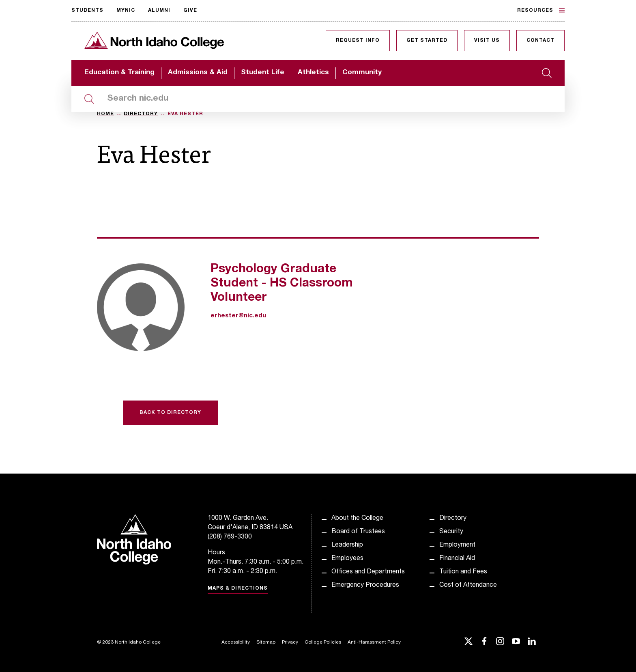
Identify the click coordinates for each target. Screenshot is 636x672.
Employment (457, 545)
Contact (540, 41)
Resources (541, 10)
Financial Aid (457, 559)
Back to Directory (170, 413)
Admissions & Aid (198, 73)
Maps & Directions (238, 588)
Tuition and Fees (463, 572)
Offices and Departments (368, 572)
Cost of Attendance (468, 586)
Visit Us (487, 41)
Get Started (427, 41)
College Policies (323, 642)
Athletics (313, 73)
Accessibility (236, 642)
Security (451, 532)
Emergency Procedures (365, 586)
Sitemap (266, 642)
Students (87, 11)
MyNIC (126, 11)
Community (362, 73)
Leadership (347, 545)
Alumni (159, 11)
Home (105, 114)
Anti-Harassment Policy (374, 642)
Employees (347, 559)
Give (190, 11)
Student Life (263, 73)
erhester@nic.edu (238, 316)
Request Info (358, 41)
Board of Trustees (358, 532)
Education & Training (119, 73)
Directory (141, 114)
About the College (357, 519)
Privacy (290, 642)
